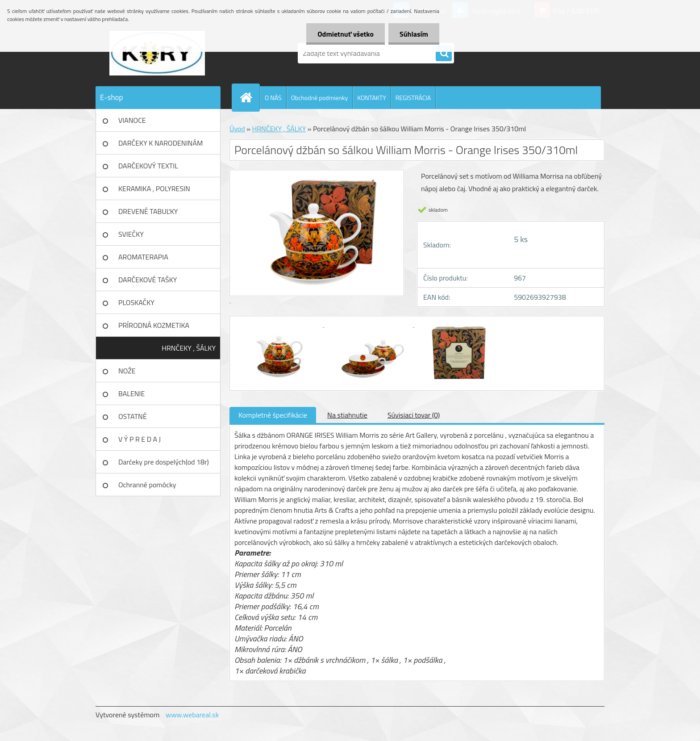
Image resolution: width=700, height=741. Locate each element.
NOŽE (127, 371)
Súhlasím (414, 34)
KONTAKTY (371, 98)
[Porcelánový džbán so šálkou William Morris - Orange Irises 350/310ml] (279, 324)
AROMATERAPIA (143, 257)
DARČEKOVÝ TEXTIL (148, 166)
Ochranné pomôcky (147, 485)
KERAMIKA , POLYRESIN (154, 188)
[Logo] (157, 53)
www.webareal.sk (192, 715)
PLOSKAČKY (136, 302)
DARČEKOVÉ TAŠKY (148, 280)
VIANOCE (132, 120)
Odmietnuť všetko (346, 34)
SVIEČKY (131, 234)
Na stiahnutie (347, 415)
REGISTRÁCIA (413, 98)
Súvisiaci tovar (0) (414, 415)
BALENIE (131, 394)
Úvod (237, 129)
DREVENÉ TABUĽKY (148, 211)
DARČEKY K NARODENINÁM (160, 143)
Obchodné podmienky (320, 98)
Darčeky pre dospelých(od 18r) (164, 462)
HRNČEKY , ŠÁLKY (189, 348)
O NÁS (273, 98)
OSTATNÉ (133, 416)
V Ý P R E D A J (140, 439)
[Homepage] (250, 97)
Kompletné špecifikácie (273, 415)
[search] (444, 54)
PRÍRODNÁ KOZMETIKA (154, 325)
